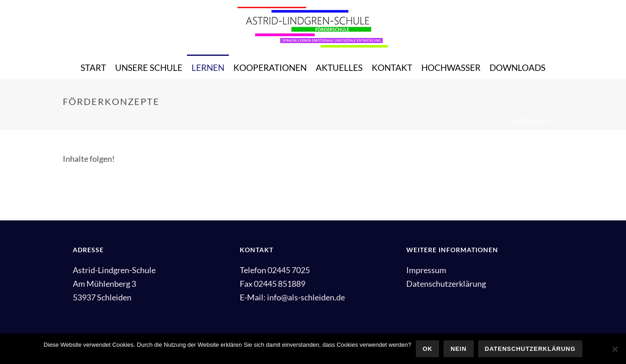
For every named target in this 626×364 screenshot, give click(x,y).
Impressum (426, 270)
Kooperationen (270, 67)
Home (470, 120)
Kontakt (392, 67)
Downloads (517, 67)
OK (428, 349)
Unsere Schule (149, 67)
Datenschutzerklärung (446, 284)
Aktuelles (339, 67)
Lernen (208, 67)
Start (93, 67)
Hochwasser (451, 67)
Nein (458, 349)
